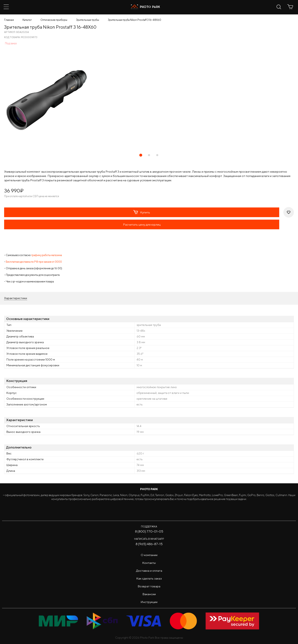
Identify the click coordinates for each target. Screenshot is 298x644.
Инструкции (149, 602)
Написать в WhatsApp (149, 539)
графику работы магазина (47, 255)
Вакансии (149, 594)
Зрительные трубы (88, 20)
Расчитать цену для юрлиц (142, 224)
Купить (142, 212)
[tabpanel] (149, 100)
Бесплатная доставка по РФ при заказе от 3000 (34, 262)
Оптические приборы (54, 20)
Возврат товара (149, 586)
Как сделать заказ (149, 578)
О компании (149, 555)
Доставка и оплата (149, 571)
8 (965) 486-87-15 (149, 544)
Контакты (149, 563)
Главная (9, 20)
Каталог (27, 20)
